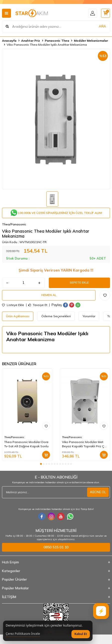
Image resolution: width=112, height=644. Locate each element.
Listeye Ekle (13, 305)
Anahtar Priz (31, 41)
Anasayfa (9, 41)
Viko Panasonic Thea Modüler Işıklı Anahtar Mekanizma (47, 45)
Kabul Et (81, 634)
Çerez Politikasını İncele (23, 634)
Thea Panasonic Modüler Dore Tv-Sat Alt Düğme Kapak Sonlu (26, 444)
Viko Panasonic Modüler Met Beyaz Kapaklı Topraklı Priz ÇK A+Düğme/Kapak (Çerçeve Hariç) (84, 444)
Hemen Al (49, 295)
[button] (41, 464)
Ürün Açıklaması (18, 316)
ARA (102, 26)
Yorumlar (89, 316)
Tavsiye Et (38, 305)
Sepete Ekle (79, 282)
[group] (56, 119)
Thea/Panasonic (14, 224)
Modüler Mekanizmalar (91, 41)
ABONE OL (98, 492)
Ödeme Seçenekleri (56, 316)
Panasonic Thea (57, 41)
